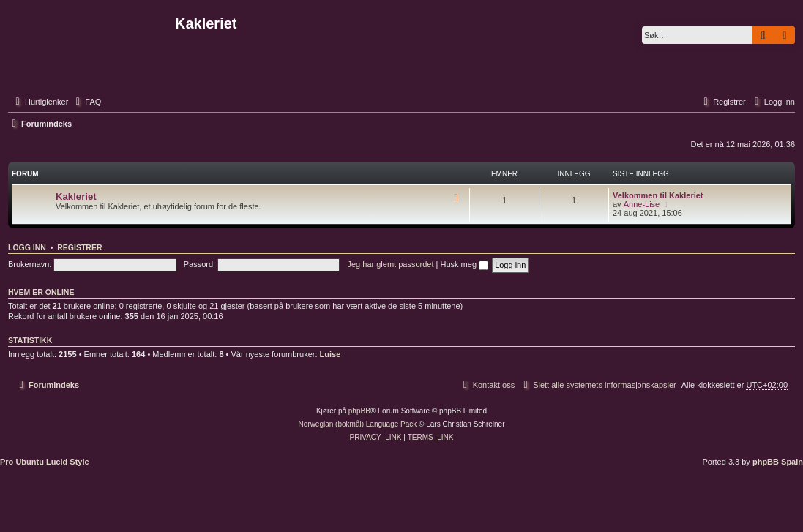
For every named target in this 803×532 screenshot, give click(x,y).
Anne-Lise (642, 204)
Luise (330, 354)
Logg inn (27, 247)
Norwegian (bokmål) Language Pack (358, 424)
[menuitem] (86, 102)
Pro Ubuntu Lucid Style (45, 462)
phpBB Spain (778, 462)
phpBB (359, 411)
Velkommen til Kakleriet (658, 195)
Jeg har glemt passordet (390, 264)
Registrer (79, 247)
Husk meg (464, 264)
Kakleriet (76, 196)
